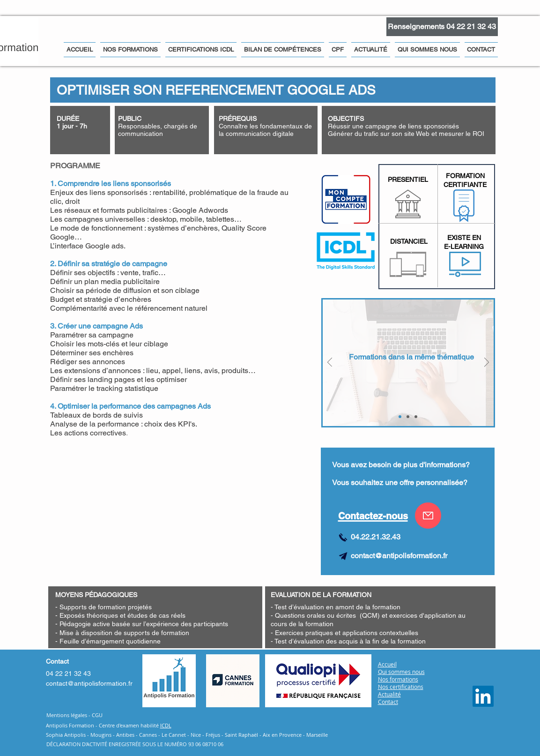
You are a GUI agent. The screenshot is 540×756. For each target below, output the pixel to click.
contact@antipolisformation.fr (399, 556)
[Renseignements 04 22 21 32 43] (442, 27)
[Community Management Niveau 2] (408, 417)
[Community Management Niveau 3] (416, 417)
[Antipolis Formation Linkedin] (483, 696)
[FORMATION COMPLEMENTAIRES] (400, 417)
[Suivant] (487, 363)
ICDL (166, 725)
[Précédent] (330, 363)
